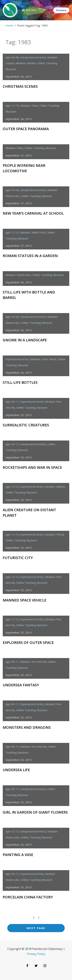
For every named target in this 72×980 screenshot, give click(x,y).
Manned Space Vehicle (25, 600)
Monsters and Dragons (27, 727)
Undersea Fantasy (21, 685)
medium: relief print (33, 232)
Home (9, 25)
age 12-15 (12, 106)
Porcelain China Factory (28, 897)
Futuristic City (18, 558)
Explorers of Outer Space (28, 643)
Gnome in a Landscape (25, 340)
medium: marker (26, 63)
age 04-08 (12, 57)
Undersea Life (16, 770)
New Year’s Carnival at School (33, 213)
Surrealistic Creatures (26, 425)
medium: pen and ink (33, 662)
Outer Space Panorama (26, 129)
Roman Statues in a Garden (30, 256)
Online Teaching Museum (40, 148)
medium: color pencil (43, 359)
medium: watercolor (18, 275)
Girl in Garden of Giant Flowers (35, 812)
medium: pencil (54, 534)
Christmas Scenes (20, 86)
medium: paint (29, 106)
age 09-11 (12, 402)
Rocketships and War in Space (32, 467)
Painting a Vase (18, 855)
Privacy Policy (36, 954)
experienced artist (17, 359)
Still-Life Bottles (20, 382)
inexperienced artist (33, 57)
